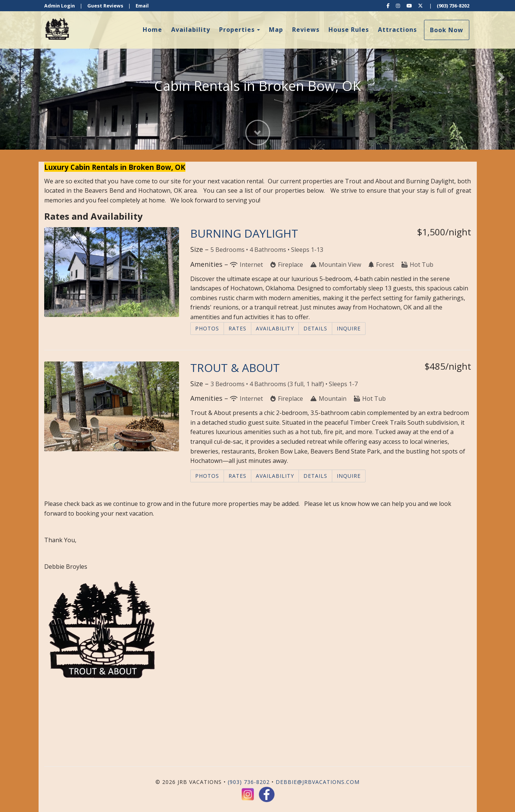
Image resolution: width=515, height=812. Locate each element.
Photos (207, 328)
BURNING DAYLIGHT (244, 233)
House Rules (349, 30)
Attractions (397, 30)
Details (315, 328)
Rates (237, 328)
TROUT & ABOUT (235, 368)
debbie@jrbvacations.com (318, 782)
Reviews (306, 30)
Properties (237, 30)
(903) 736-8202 (453, 6)
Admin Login (60, 6)
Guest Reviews (105, 6)
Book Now (447, 30)
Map (276, 30)
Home (152, 30)
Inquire (349, 328)
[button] (13, 75)
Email (142, 6)
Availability (191, 30)
